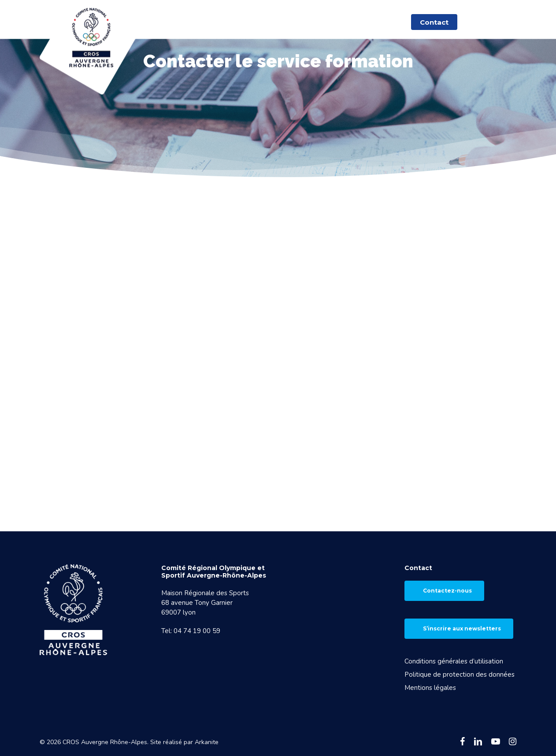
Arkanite (207, 742)
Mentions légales (430, 688)
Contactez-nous (447, 591)
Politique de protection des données (460, 674)
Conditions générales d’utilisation (454, 661)
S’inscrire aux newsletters (462, 628)
